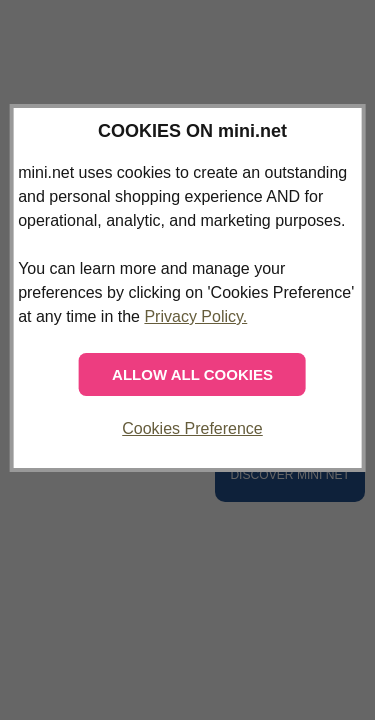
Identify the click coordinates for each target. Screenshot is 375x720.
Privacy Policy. (195, 316)
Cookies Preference (192, 428)
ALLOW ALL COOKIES (192, 374)
